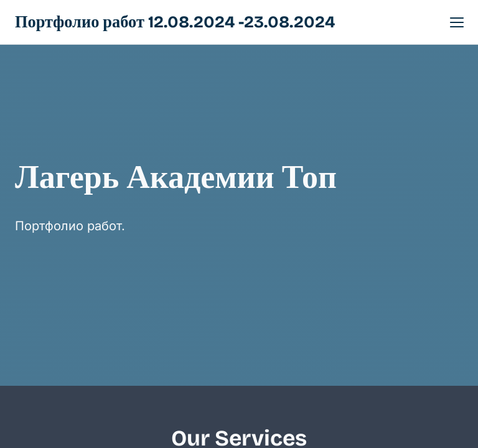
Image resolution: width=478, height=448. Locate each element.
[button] (457, 22)
